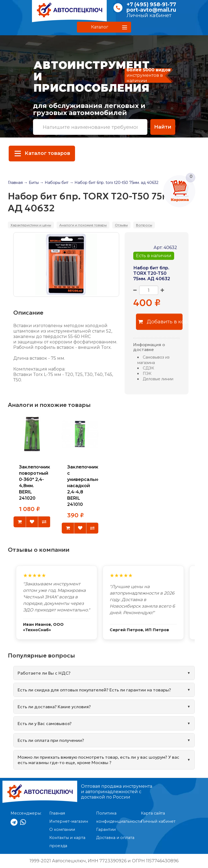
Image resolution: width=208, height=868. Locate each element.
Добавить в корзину (160, 322)
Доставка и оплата (115, 838)
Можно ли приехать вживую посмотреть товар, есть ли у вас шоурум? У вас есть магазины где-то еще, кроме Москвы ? (98, 760)
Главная (15, 183)
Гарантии (106, 829)
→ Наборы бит (54, 183)
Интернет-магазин (69, 821)
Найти (163, 127)
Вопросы (144, 225)
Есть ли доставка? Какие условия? (54, 707)
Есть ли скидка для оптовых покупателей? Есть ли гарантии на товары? (94, 690)
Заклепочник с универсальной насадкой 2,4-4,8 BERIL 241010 (85, 486)
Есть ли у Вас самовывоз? (45, 723)
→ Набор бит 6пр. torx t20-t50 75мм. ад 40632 (114, 183)
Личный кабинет (149, 15)
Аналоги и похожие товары (83, 225)
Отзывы (121, 225)
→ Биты (31, 183)
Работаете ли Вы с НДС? (44, 673)
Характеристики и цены (31, 225)
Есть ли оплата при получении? (51, 740)
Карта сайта (153, 813)
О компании (62, 829)
